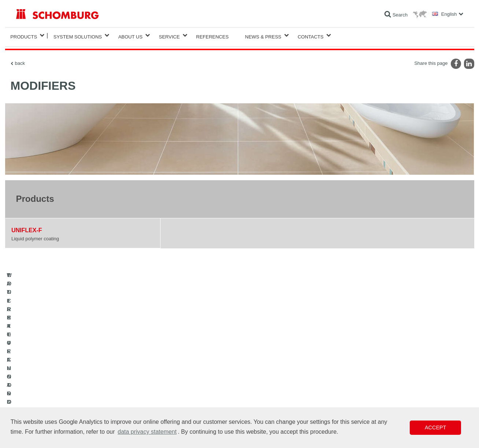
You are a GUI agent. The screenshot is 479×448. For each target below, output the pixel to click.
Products (24, 35)
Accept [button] (435, 427)
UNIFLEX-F (27, 227)
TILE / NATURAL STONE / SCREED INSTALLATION (68, 384)
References (212, 35)
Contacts (311, 35)
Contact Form (182, 395)
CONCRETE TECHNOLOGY (44, 406)
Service (170, 35)
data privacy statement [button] (147, 432)
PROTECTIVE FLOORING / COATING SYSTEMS (65, 395)
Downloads (179, 384)
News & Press (263, 35)
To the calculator (185, 373)
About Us (130, 35)
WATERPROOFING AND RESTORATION (57, 373)
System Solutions (78, 35)
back (20, 60)
